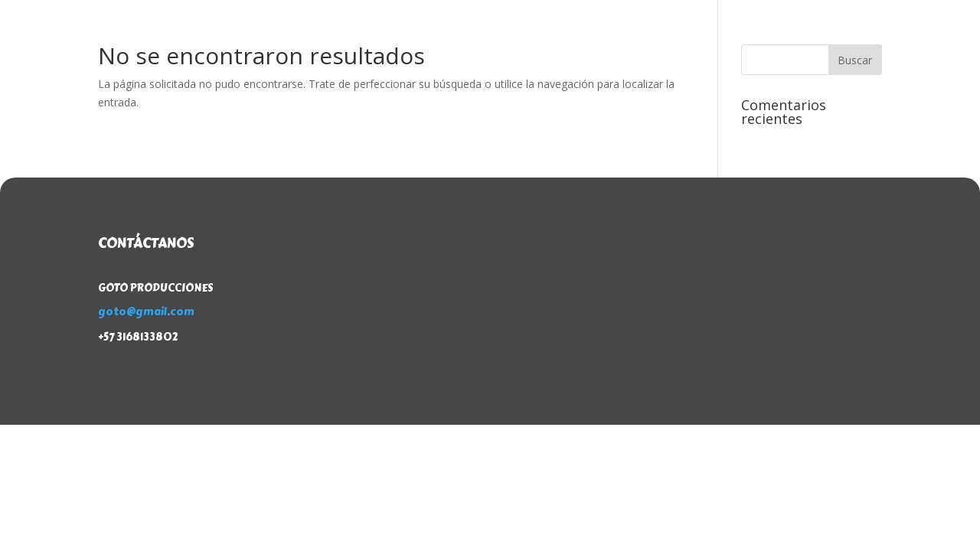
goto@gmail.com (146, 312)
